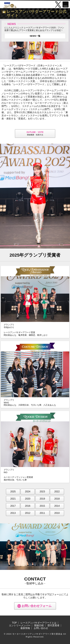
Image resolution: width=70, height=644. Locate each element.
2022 (57, 492)
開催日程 (39, 626)
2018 (57, 499)
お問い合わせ (41, 628)
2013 (13, 513)
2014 (57, 506)
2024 (28, 492)
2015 (42, 506)
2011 (42, 513)
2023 (42, 492)
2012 (28, 513)
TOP (14, 623)
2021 (13, 499)
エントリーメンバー (20, 626)
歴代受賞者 (53, 626)
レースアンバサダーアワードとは (39, 623)
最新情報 (25, 628)
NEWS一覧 (35, 36)
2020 (28, 499)
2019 (42, 499)
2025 (13, 492)
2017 (13, 506)
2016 (28, 506)
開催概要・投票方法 (35, 133)
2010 (57, 513)
